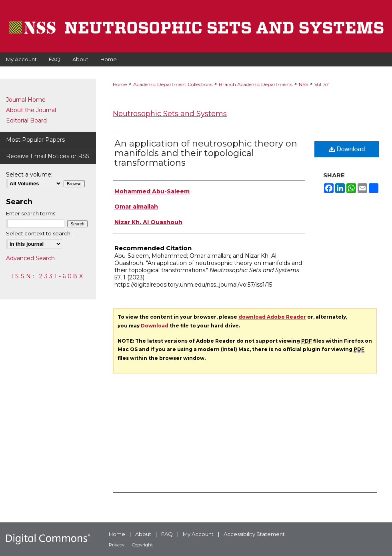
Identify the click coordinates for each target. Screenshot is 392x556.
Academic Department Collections (173, 84)
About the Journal (31, 110)
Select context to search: (39, 233)
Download (347, 149)
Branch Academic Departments (256, 84)
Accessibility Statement (254, 534)
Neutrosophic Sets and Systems (170, 114)
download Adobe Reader (272, 317)
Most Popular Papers (35, 140)
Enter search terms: (31, 213)
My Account (198, 534)
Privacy (117, 545)
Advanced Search (30, 258)
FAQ (167, 534)
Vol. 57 (322, 84)
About (143, 534)
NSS (303, 84)
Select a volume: (29, 175)
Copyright (142, 545)
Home (120, 84)
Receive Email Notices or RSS (48, 156)
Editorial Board (26, 120)
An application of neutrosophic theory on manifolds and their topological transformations (206, 153)
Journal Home (26, 100)
